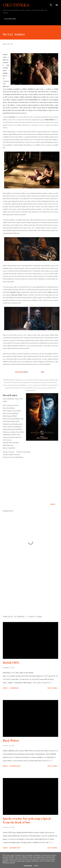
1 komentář (14, 688)
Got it (36, 866)
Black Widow (11, 741)
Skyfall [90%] (11, 663)
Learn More (28, 866)
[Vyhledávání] (51, 4)
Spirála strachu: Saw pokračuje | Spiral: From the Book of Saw (27, 820)
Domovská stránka (10, 19)
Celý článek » (53, 688)
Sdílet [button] (53, 504)
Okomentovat (15, 766)
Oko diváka (16, 5)
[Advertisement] (30, 591)
